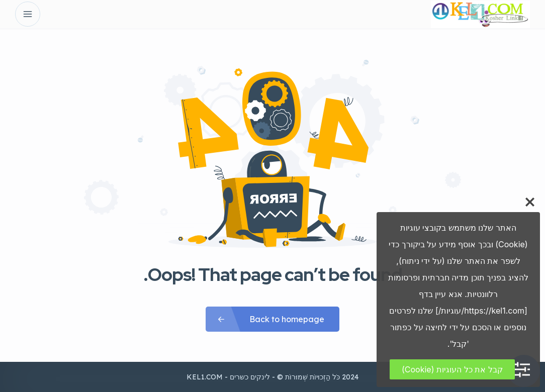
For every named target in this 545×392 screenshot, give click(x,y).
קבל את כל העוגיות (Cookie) (452, 369)
